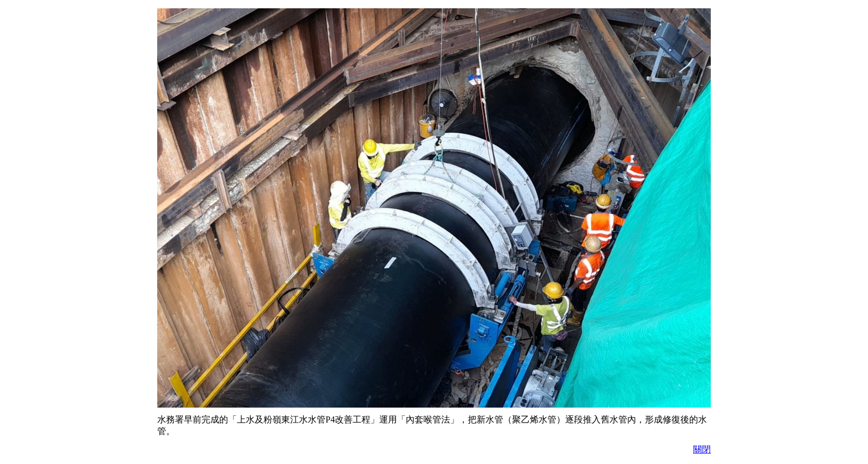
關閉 (702, 449)
